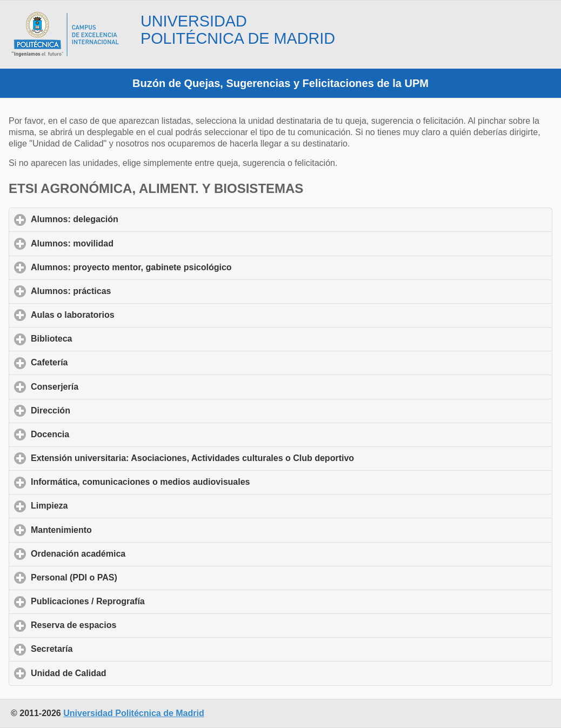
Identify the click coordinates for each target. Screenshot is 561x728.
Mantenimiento (112, 530)
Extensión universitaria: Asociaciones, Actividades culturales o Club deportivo (243, 458)
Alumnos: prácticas (121, 291)
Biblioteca (102, 338)
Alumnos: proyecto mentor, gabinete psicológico (182, 267)
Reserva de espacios (124, 625)
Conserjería (105, 386)
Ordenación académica (129, 553)
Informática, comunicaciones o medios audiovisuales (191, 482)
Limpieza (100, 505)
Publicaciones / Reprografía (138, 601)
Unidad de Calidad (119, 673)
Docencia (101, 434)
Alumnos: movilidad (123, 243)
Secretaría (102, 649)
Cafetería (100, 362)
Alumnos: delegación (125, 219)
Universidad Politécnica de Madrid (134, 713)
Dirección (101, 410)
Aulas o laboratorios (123, 315)
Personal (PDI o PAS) (124, 577)
